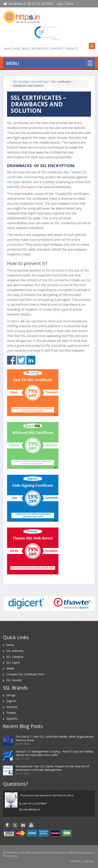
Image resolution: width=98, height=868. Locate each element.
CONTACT (70, 48)
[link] (49, 33)
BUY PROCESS (40, 48)
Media (10, 668)
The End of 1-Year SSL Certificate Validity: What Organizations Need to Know (55, 738)
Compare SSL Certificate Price (25, 674)
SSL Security (14, 680)
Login (60, 4)
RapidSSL (12, 719)
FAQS (17, 48)
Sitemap (89, 861)
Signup (69, 4)
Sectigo (11, 695)
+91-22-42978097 (41, 4)
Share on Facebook (11, 360)
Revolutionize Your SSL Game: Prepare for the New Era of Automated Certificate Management (52, 768)
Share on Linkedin (31, 360)
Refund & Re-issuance (80, 853)
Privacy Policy (10, 856)
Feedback (75, 861)
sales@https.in (15, 4)
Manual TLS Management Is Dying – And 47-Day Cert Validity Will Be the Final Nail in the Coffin (54, 753)
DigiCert (11, 701)
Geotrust (12, 707)
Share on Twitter (21, 360)
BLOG (26, 48)
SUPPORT (56, 48)
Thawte (11, 713)
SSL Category (15, 657)
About (8, 48)
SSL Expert (13, 662)
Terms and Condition (54, 853)
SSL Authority (15, 651)
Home (10, 645)
